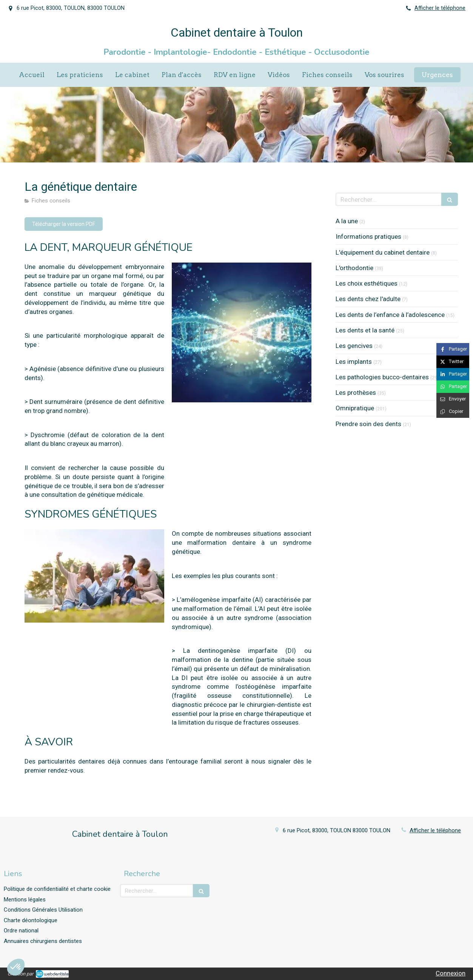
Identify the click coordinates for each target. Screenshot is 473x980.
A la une (347, 221)
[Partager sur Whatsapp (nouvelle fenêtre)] (453, 387)
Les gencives (354, 346)
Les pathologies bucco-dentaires (382, 377)
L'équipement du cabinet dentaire (383, 252)
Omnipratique (355, 408)
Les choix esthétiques (367, 283)
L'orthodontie (354, 268)
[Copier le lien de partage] (453, 412)
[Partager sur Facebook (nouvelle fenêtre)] (453, 349)
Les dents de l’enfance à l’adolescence (390, 315)
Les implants (354, 362)
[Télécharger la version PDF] (64, 224)
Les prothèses (356, 393)
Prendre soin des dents (368, 424)
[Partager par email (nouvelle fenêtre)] (453, 399)
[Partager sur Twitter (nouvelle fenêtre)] (453, 362)
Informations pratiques (368, 236)
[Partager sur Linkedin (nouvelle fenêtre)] (453, 374)
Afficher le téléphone (440, 8)
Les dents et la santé (365, 330)
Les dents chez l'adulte (368, 299)
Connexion (451, 973)
